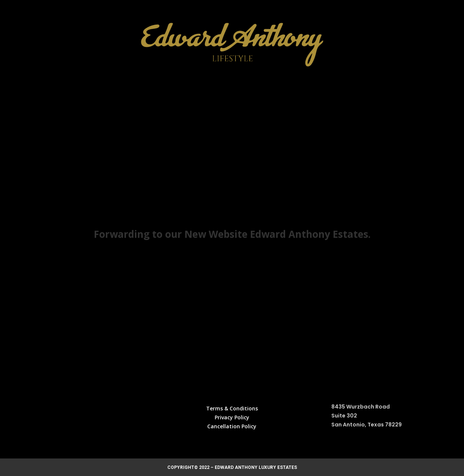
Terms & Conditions (232, 408)
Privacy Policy (232, 417)
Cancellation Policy (232, 426)
